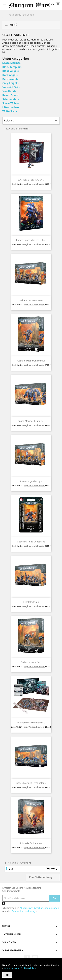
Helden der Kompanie (31, 300)
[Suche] (31, 15)
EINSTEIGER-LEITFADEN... (31, 180)
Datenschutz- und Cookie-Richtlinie (20, 968)
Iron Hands (9, 91)
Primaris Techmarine (31, 843)
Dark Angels (10, 75)
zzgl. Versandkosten (34, 184)
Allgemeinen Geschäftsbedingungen (39, 908)
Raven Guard (10, 95)
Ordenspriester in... (31, 662)
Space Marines (11, 63)
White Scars (10, 111)
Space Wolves (11, 103)
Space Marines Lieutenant (31, 542)
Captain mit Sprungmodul (31, 361)
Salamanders (11, 99)
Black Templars (12, 67)
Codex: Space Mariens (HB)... (31, 240)
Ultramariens (11, 107)
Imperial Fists (11, 87)
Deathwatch (10, 79)
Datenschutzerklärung (23, 911)
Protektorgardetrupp (31, 481)
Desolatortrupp (31, 602)
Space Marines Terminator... (31, 783)
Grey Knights (10, 83)
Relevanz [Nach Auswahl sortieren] (31, 121)
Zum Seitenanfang (43, 877)
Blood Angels (10, 71)
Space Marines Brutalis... (31, 421)
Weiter (53, 869)
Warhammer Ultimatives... (31, 723)
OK (7, 975)
